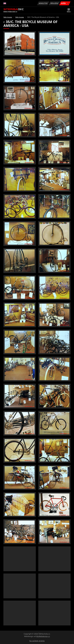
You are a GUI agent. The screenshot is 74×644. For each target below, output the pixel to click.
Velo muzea (8, 17)
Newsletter (43, 3)
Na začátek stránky (37, 641)
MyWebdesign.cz (43, 636)
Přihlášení (54, 3)
